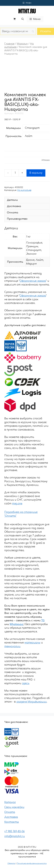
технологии (12, 646)
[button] (23, 19)
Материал (14, 128)
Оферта (11, 863)
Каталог (10, 802)
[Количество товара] (15, 173)
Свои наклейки (14, 807)
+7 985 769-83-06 (14, 831)
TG (43, 621)
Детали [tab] (12, 200)
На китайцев (24, 190)
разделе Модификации (32, 702)
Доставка (11, 817)
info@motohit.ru (15, 836)
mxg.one (17, 504)
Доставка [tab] (14, 206)
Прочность (13, 136)
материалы (32, 643)
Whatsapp (16, 624)
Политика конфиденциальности (32, 863)
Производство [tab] (17, 219)
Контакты (12, 822)
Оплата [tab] (13, 213)
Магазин (22, 44)
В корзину (36, 173)
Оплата (10, 812)
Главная (9, 44)
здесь (26, 683)
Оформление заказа (33, 281)
